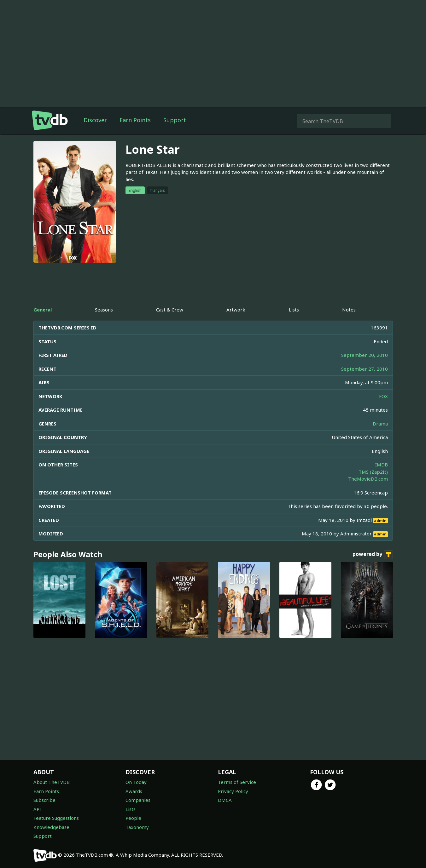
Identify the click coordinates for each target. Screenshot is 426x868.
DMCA (225, 800)
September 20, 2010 (365, 355)
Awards (134, 791)
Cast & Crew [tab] (170, 310)
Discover (95, 120)
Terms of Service (237, 782)
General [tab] (43, 310)
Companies (138, 800)
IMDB (382, 465)
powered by (373, 555)
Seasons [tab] (104, 310)
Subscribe (44, 800)
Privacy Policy (233, 791)
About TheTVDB (52, 782)
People (133, 818)
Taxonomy (137, 827)
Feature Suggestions (56, 818)
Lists (131, 809)
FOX (383, 396)
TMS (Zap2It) (373, 472)
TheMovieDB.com (368, 479)
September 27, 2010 (365, 369)
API (37, 809)
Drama (380, 424)
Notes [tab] (349, 310)
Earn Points (135, 120)
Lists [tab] (294, 310)
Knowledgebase (51, 827)
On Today (136, 782)
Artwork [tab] (236, 310)
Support (175, 120)
